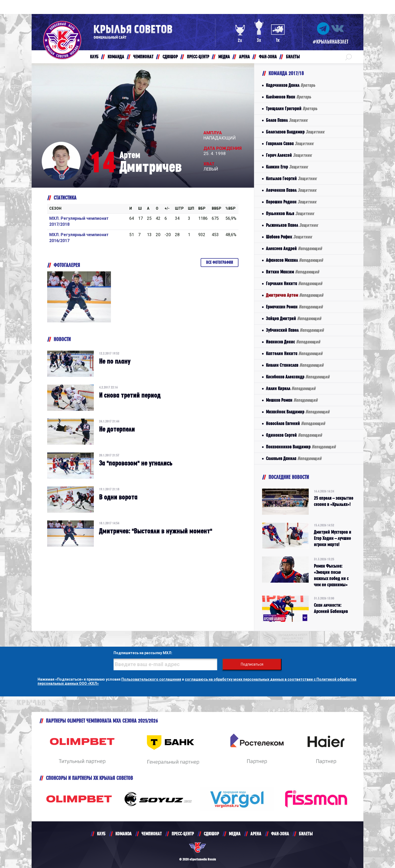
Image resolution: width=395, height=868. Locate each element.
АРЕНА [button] (244, 57)
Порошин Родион (291, 202)
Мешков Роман (292, 400)
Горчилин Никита (294, 283)
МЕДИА (235, 834)
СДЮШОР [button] (170, 57)
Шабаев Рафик (289, 237)
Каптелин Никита (294, 353)
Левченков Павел (291, 190)
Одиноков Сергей (294, 435)
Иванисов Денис (293, 342)
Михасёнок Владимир (298, 412)
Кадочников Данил (291, 85)
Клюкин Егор (287, 167)
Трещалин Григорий (292, 108)
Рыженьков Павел (292, 225)
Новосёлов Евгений (295, 423)
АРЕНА (256, 834)
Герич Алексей (289, 155)
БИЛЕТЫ (306, 834)
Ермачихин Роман (294, 307)
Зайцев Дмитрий (294, 318)
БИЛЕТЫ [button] (293, 57)
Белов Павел (287, 120)
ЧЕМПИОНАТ (152, 834)
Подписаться (252, 664)
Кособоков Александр (298, 377)
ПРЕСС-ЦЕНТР (183, 834)
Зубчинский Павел (295, 330)
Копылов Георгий (291, 178)
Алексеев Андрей (294, 248)
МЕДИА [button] (224, 57)
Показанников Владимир (301, 447)
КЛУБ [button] (94, 57)
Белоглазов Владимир (295, 132)
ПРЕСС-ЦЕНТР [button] (198, 57)
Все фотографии (220, 262)
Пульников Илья (290, 213)
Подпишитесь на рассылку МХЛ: (143, 653)
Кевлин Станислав (295, 365)
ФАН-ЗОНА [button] (268, 57)
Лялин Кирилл (291, 388)
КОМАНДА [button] (116, 57)
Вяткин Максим (292, 272)
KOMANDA (124, 834)
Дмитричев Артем (295, 295)
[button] (348, 57)
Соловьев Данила (294, 458)
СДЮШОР (211, 834)
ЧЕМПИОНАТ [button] (143, 57)
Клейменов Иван (288, 97)
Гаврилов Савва (290, 143)
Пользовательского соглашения (151, 679)
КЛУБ (101, 834)
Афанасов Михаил (294, 260)
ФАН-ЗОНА (280, 834)
